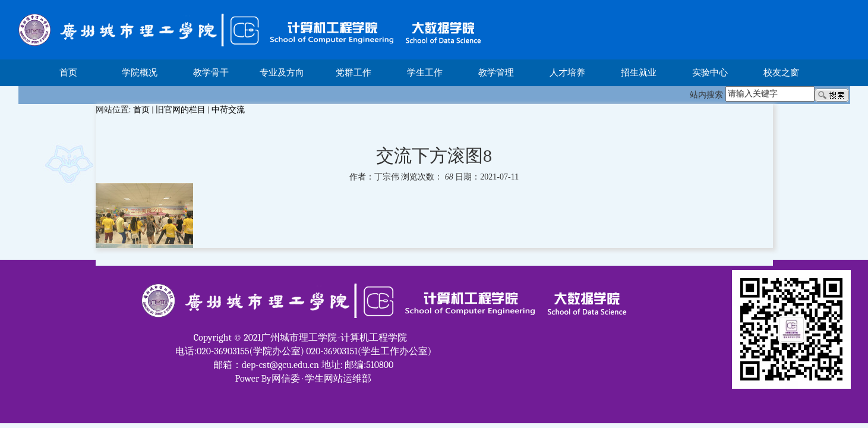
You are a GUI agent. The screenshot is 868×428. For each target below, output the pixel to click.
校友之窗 (781, 73)
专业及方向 (282, 73)
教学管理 (496, 73)
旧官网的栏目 (181, 110)
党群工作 (353, 73)
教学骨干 (211, 73)
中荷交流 (228, 110)
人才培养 (567, 73)
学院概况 (140, 73)
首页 (68, 73)
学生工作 (425, 73)
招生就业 (639, 73)
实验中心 (710, 73)
